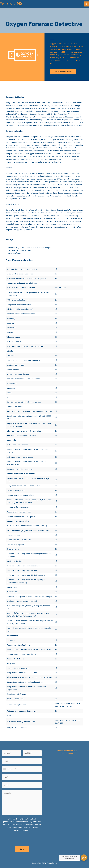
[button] (63, 72)
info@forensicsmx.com (67, 751)
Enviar (22, 849)
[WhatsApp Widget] (84, 858)
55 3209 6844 (67, 753)
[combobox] (5, 769)
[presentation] (20, 838)
